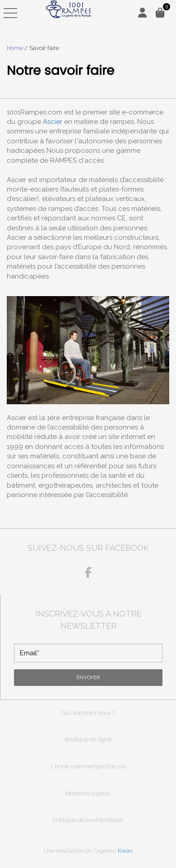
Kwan (125, 851)
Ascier (53, 122)
